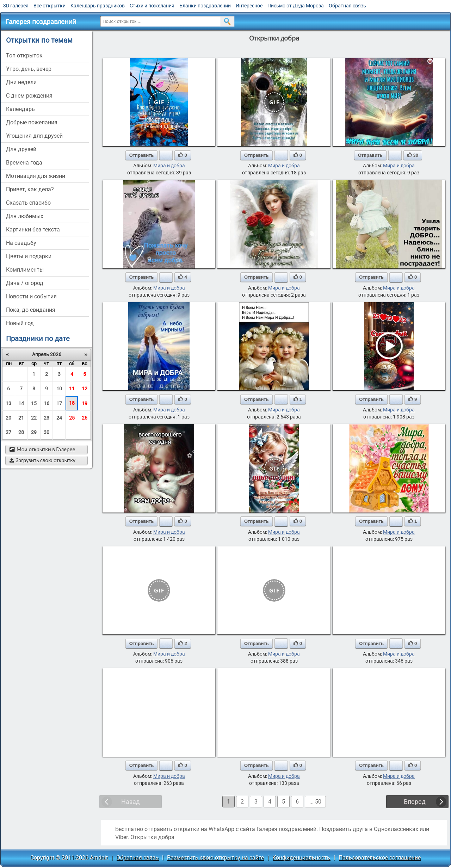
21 (21, 418)
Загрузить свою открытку (42, 460)
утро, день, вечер (29, 69)
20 (8, 418)
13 (8, 403)
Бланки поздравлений (205, 6)
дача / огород (25, 283)
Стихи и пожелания (152, 6)
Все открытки (50, 6)
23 (47, 418)
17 (59, 403)
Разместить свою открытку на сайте (215, 858)
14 (21, 403)
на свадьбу (21, 243)
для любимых (25, 216)
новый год (20, 323)
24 (59, 418)
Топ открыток (24, 55)
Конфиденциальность (301, 858)
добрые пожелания (32, 122)
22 (34, 418)
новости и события (31, 296)
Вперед (415, 802)
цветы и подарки (29, 256)
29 (34, 432)
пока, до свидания (31, 310)
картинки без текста (33, 230)
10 (59, 389)
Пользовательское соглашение (380, 858)
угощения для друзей (34, 136)
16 (47, 403)
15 (34, 403)
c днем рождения (29, 96)
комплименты (25, 270)
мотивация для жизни (36, 176)
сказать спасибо (28, 203)
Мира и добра (169, 166)
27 (8, 432)
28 (21, 432)
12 (85, 389)
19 (85, 403)
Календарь (20, 109)
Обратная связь (347, 6)
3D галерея (16, 6)
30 (47, 432)
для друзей (21, 149)
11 (72, 389)
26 (85, 418)
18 (72, 403)
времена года (24, 163)
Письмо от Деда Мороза (296, 6)
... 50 (315, 802)
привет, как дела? (30, 189)
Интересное (249, 6)
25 (72, 418)
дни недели (21, 82)
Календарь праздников (98, 6)
